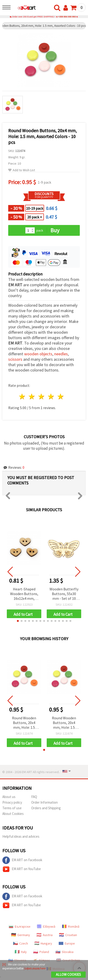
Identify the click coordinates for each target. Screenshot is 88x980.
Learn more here (35, 968)
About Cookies (13, 814)
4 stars (51, 397)
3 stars (42, 397)
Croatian (68, 935)
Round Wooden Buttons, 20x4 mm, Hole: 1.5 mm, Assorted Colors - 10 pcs (24, 723)
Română (71, 926)
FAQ (34, 797)
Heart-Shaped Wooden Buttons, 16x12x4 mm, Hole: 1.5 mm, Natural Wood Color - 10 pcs (24, 594)
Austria (45, 935)
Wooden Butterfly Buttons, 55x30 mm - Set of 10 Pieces (64, 594)
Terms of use (12, 808)
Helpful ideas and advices (21, 836)
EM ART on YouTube (22, 869)
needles (61, 354)
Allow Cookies (68, 974)
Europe (67, 943)
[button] (18, 621)
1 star (22, 397)
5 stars (61, 397)
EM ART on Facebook (22, 860)
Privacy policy (12, 802)
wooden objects (38, 354)
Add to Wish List (22, 170)
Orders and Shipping (46, 808)
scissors (15, 359)
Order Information (44, 802)
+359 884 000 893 (67, 17)
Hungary (43, 943)
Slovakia (65, 952)
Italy (21, 952)
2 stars (32, 397)
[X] (4, 964)
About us (9, 797)
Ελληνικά (46, 926)
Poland (41, 952)
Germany (21, 935)
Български (19, 926)
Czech (21, 943)
